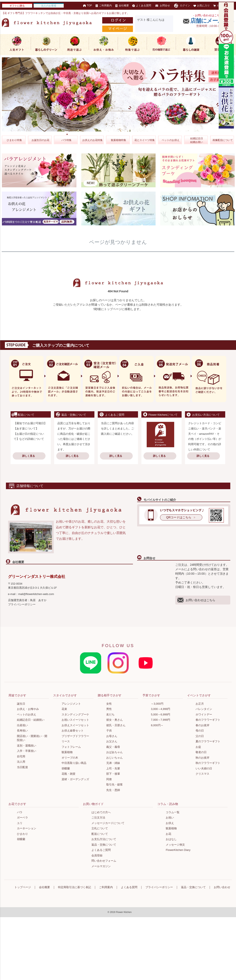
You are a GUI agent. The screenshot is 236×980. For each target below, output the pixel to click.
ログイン (182, 6)
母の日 (200, 731)
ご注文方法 (98, 818)
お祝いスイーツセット (75, 720)
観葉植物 (67, 752)
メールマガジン (101, 866)
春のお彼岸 (202, 725)
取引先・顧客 (115, 785)
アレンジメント (71, 704)
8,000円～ (157, 725)
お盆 (198, 747)
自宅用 (21, 756)
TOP (88, 6)
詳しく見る (29, 456)
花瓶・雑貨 (68, 774)
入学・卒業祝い (27, 751)
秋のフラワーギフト (208, 763)
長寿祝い (22, 731)
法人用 (21, 762)
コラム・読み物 (168, 804)
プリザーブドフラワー (75, 736)
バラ (20, 812)
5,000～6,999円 (161, 714)
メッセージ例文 (175, 845)
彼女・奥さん (115, 720)
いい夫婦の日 (204, 768)
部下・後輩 (113, 774)
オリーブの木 (70, 758)
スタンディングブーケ (75, 714)
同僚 (109, 779)
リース (66, 741)
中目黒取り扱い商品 (74, 763)
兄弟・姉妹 (113, 763)
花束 (64, 709)
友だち (110, 714)
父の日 (200, 736)
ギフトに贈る (17, 6)
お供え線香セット (73, 731)
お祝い (170, 818)
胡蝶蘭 (66, 768)
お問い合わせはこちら (196, 600)
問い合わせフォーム (104, 861)
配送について (100, 834)
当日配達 (22, 767)
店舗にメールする (212, 21)
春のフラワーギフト (208, 720)
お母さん (112, 736)
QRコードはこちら (179, 517)
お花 (168, 834)
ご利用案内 (104, 6)
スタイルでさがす (65, 695)
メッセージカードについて (108, 823)
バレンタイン (204, 709)
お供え (170, 823)
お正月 (200, 704)
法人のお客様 (49, 6)
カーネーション (27, 828)
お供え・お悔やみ (28, 709)
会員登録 (97, 855)
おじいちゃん (115, 758)
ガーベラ (22, 818)
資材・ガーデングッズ (75, 779)
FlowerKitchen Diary (178, 850)
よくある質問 (142, 6)
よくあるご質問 (101, 850)
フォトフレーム (71, 747)
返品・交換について (104, 845)
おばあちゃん (115, 752)
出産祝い (22, 725)
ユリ (20, 823)
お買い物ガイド (93, 804)
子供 (109, 731)
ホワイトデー (204, 714)
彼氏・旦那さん (116, 725)
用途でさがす (17, 695)
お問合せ (162, 6)
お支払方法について (104, 839)
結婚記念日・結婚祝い (31, 720)
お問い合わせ (222, 887)
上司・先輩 (113, 768)
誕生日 (21, 704)
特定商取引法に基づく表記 (75, 887)
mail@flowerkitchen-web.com (36, 594)
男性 (109, 709)
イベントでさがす (199, 695)
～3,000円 (157, 704)
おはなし (171, 839)
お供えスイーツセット (75, 725)
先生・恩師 (113, 790)
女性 (109, 704)
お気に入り (202, 6)
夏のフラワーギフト (208, 741)
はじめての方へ (101, 812)
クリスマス (202, 774)
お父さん (112, 741)
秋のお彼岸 (202, 758)
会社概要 (122, 6)
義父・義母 (113, 747)
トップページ (23, 887)
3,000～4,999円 (161, 709)
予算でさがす (151, 695)
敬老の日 (201, 752)
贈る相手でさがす (110, 695)
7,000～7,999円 (161, 720)
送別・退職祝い (27, 746)
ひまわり (22, 834)
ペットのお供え (27, 714)
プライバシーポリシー (22, 604)
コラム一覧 (173, 812)
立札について (100, 828)
